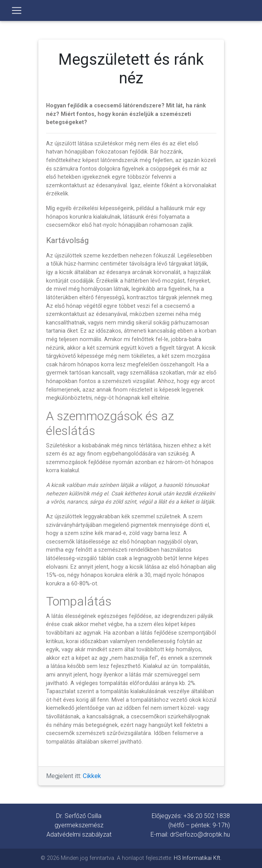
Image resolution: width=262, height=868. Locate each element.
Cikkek (92, 776)
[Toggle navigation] (17, 10)
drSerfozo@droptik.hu (200, 834)
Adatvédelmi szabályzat (79, 834)
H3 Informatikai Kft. (198, 858)
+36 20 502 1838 (207, 816)
